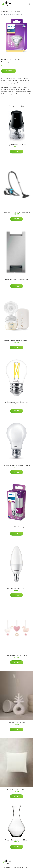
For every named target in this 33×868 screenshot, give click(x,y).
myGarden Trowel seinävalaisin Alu (16, 279)
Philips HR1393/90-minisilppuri (16, 145)
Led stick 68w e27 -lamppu (17, 527)
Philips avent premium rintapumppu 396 (16, 341)
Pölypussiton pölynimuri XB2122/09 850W (16, 212)
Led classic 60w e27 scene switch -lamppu (17, 465)
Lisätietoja (9, 71)
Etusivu (3, 14)
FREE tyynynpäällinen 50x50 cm (16, 789)
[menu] (30, 4)
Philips (19, 59)
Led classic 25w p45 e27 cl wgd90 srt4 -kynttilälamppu (16, 403)
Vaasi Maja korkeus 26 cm (17, 723)
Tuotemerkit (13, 59)
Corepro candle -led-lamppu (17, 588)
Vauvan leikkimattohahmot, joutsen (16, 655)
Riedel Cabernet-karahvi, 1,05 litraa (16, 840)
